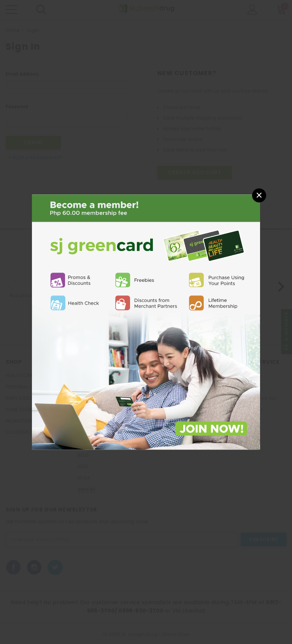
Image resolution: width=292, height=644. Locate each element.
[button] (259, 195)
